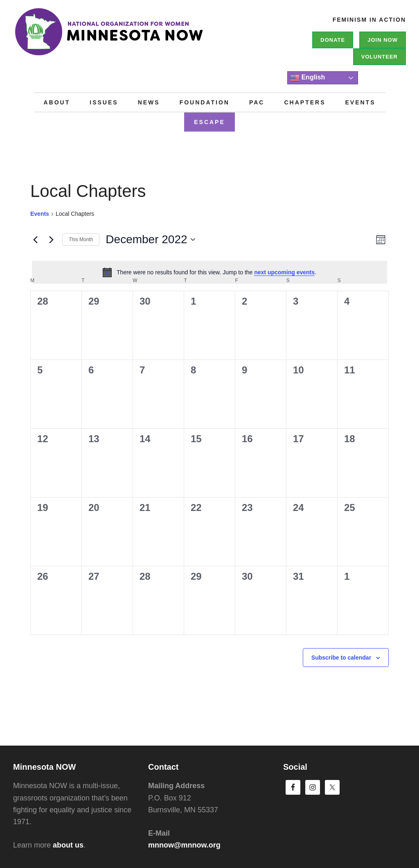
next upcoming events (284, 272)
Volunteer (380, 57)
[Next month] (51, 240)
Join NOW (383, 40)
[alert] (209, 272)
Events (40, 214)
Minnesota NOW (136, 37)
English (307, 78)
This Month (81, 240)
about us (68, 845)
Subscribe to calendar (341, 658)
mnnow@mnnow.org (184, 845)
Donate (333, 40)
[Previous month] (35, 240)
